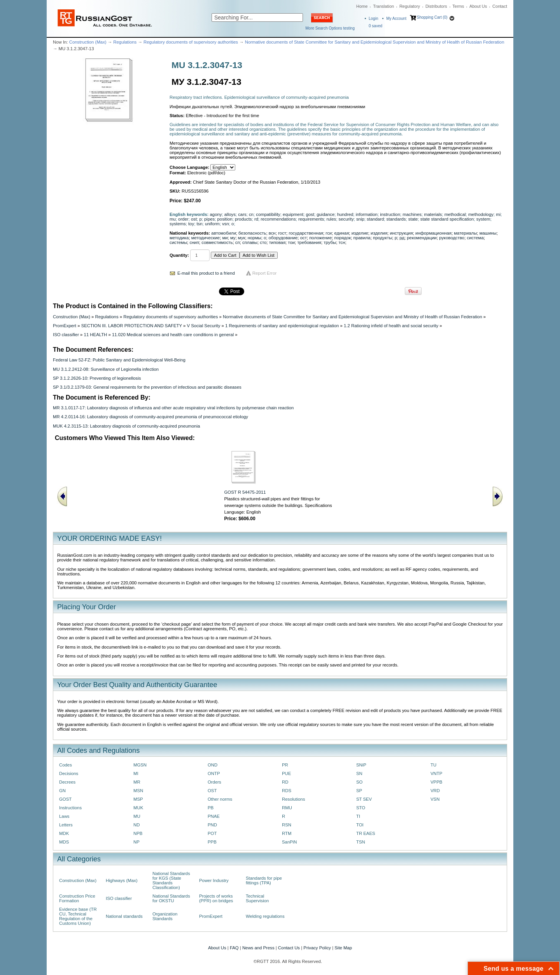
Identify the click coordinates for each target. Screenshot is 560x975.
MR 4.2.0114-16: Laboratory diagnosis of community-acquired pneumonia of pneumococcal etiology (150, 417)
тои (291, 242)
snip (360, 219)
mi (498, 214)
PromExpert (65, 326)
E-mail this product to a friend (206, 273)
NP (136, 842)
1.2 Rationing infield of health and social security (391, 326)
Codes (66, 765)
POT (212, 833)
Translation (383, 6)
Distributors (436, 6)
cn (251, 214)
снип (194, 242)
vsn (226, 224)
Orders (214, 782)
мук (242, 238)
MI (136, 773)
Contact (500, 6)
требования (309, 242)
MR (137, 782)
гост (282, 233)
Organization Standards (165, 916)
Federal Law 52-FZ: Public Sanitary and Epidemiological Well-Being (119, 360)
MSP (138, 799)
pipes (209, 219)
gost (310, 214)
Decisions (69, 773)
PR (285, 765)
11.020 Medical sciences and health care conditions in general (173, 335)
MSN (138, 791)
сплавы (250, 242)
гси (329, 233)
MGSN (140, 765)
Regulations (125, 42)
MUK (138, 808)
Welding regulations (265, 916)
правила (362, 238)
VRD (435, 791)
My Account (396, 18)
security (346, 219)
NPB (138, 833)
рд (402, 238)
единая (342, 233)
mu (173, 219)
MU (137, 816)
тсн (342, 242)
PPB (212, 842)
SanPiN (290, 842)
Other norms (220, 799)
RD (285, 782)
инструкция (401, 233)
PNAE (214, 816)
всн (272, 233)
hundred (345, 214)
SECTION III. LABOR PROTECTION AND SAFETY (132, 326)
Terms (458, 6)
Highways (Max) (122, 880)
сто (263, 242)
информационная (433, 233)
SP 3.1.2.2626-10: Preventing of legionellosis (97, 378)
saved (375, 26)
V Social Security (203, 326)
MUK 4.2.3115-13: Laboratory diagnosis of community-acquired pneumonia (126, 426)
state (413, 219)
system (483, 219)
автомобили (223, 233)
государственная (306, 233)
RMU (287, 808)
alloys (230, 214)
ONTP (214, 773)
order (183, 219)
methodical (455, 214)
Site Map (343, 948)
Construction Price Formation (77, 898)
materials (433, 214)
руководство (452, 238)
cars (242, 214)
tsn (199, 224)
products (243, 219)
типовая (277, 242)
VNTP (436, 773)
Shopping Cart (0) (432, 17)
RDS (287, 791)
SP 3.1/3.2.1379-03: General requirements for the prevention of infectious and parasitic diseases (147, 387)
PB (211, 808)
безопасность (252, 233)
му (233, 238)
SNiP (361, 765)
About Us (478, 6)
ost (194, 219)
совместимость (217, 242)
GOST (65, 799)
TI (358, 816)
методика (179, 238)
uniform (212, 224)
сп (238, 242)
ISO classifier (66, 335)
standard (375, 219)
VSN (435, 799)
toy (191, 224)
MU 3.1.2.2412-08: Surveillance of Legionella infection (106, 369)
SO (359, 782)
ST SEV (364, 799)
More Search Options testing (330, 28)
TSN (361, 842)
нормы (255, 238)
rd (256, 219)
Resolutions (293, 799)
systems (178, 224)
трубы (330, 242)
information (367, 214)
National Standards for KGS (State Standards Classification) (171, 880)
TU (433, 765)
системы (178, 242)
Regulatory (410, 6)
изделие (360, 233)
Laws (64, 816)
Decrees (67, 782)
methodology (481, 214)
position (225, 219)
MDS (64, 842)
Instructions (70, 808)
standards (396, 219)
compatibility (268, 214)
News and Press (258, 948)
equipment (293, 214)
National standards (124, 916)
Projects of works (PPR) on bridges (216, 898)
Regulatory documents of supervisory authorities (191, 42)
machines (412, 214)
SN (359, 773)
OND (213, 765)
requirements (311, 219)
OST (212, 791)
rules (332, 219)
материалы (465, 233)
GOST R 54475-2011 (245, 492)
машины (488, 233)
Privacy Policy (317, 948)
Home (362, 6)
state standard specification (447, 219)
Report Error (265, 273)
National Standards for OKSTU (171, 898)
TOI (360, 825)
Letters (66, 825)
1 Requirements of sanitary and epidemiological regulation (282, 326)
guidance (325, 214)
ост (304, 238)
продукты (382, 238)
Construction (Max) (88, 42)
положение (320, 238)
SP (359, 791)
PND (212, 825)
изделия (379, 233)
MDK (64, 833)
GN (62, 791)
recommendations (278, 219)
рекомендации (422, 238)
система (475, 238)
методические (206, 238)
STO (361, 808)
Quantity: (179, 255)
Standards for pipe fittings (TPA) (264, 880)
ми (225, 238)
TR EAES (366, 833)
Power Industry (214, 880)
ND (136, 825)
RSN (287, 825)
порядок (343, 238)
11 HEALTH (96, 335)
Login (373, 18)
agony (216, 214)
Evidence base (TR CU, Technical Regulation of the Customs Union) (78, 916)
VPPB (436, 782)
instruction (390, 214)
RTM (287, 833)
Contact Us (289, 948)
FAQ (234, 948)
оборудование (283, 238)
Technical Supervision (257, 898)
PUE (286, 773)
